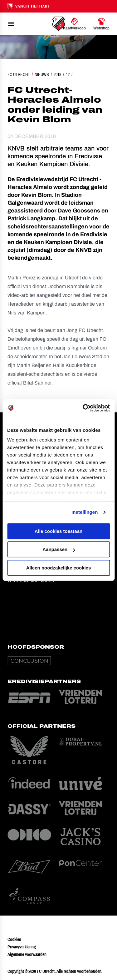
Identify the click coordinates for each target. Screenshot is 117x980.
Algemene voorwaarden (27, 954)
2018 (57, 74)
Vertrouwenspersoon (31, 581)
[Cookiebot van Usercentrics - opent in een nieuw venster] (83, 408)
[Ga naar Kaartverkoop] (74, 24)
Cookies (14, 939)
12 (68, 74)
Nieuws (42, 74)
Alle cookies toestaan (58, 531)
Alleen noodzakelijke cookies (59, 568)
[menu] (11, 24)
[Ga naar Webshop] (101, 24)
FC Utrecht (19, 74)
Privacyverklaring (22, 947)
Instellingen (85, 512)
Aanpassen (59, 549)
